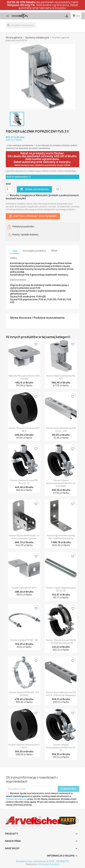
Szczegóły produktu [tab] (34, 251)
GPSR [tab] (54, 251)
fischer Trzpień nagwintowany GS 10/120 (61, 589)
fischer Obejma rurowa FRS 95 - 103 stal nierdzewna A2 (61, 642)
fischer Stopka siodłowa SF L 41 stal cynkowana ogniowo (24, 537)
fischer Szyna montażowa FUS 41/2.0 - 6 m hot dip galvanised (61, 694)
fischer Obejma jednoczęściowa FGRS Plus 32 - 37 (61, 748)
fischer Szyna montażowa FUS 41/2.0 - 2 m (61, 429)
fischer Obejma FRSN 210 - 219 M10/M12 (24, 694)
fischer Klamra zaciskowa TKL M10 (61, 377)
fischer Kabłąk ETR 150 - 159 (24, 640)
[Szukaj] (21, 25)
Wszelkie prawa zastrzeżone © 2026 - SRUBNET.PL (42, 861)
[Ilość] (9, 189)
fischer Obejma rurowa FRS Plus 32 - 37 (24, 482)
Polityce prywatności (16, 799)
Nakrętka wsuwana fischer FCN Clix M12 (24, 377)
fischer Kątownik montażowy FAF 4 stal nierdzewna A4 (61, 537)
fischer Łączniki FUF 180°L (24, 588)
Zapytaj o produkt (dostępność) (33, 216)
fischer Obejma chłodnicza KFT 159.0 (24, 746)
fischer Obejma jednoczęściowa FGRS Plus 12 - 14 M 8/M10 (61, 483)
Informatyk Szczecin (49, 864)
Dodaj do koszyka (34, 189)
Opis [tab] (15, 251)
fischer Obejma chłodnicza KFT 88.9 (24, 429)
